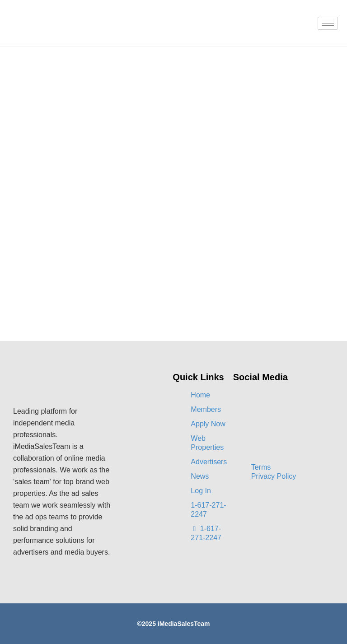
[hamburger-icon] (328, 23)
